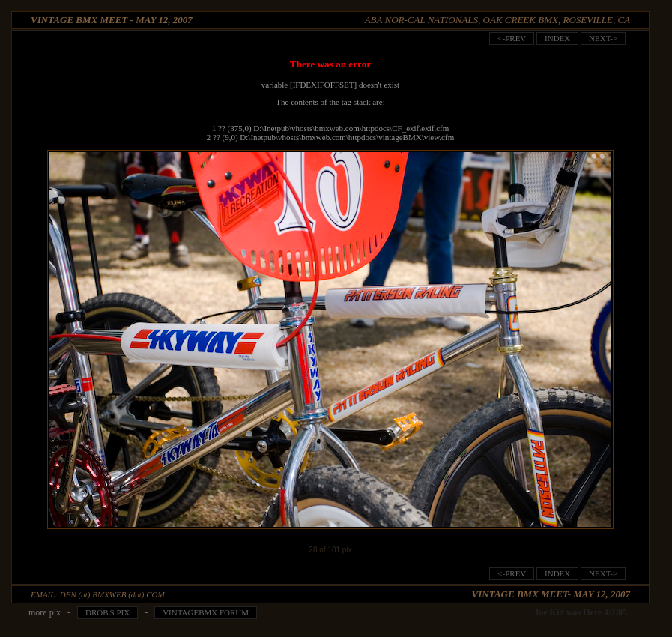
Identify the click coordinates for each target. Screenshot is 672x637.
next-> (603, 38)
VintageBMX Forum (206, 612)
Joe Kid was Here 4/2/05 (581, 612)
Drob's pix (108, 612)
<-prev (512, 38)
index (557, 38)
